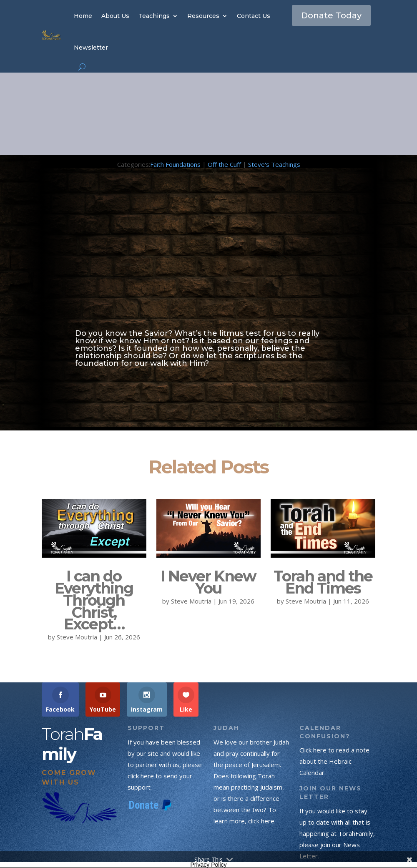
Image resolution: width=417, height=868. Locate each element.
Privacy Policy (208, 865)
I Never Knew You (208, 582)
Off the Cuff (224, 164)
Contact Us (254, 16)
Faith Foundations (175, 164)
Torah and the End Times (323, 582)
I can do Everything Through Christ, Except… (94, 600)
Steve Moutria (77, 637)
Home (83, 16)
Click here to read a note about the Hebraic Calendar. (334, 761)
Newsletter (91, 48)
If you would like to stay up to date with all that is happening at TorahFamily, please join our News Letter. (337, 833)
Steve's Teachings (274, 164)
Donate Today (331, 15)
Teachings (154, 16)
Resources (203, 16)
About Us (115, 16)
